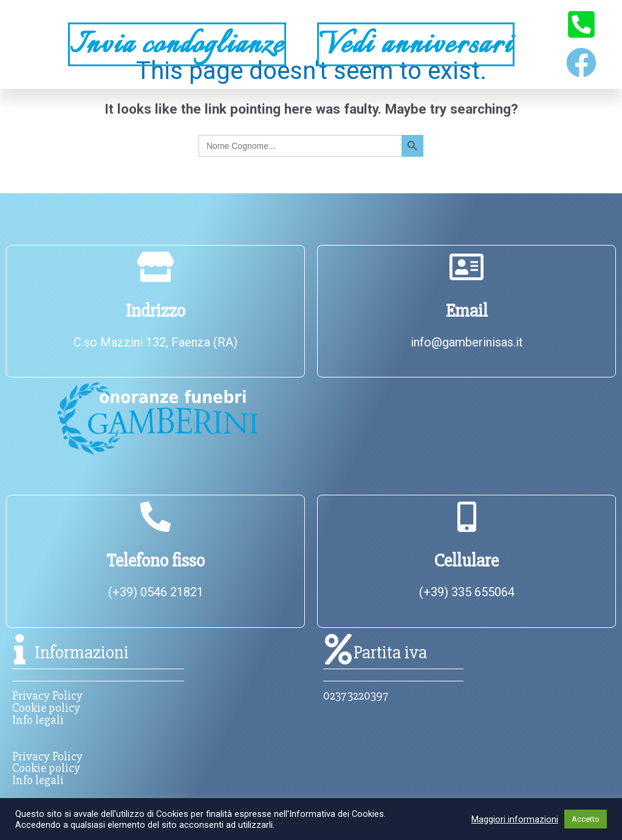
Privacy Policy (47, 696)
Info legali (38, 720)
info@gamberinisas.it (467, 342)
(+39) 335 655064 (467, 592)
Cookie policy (46, 708)
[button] (31, 44)
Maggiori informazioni (515, 819)
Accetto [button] (586, 819)
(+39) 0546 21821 (156, 592)
